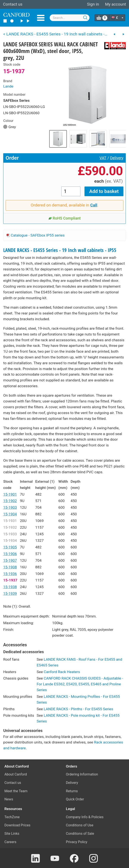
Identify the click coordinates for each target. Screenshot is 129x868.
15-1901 (10, 494)
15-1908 (10, 567)
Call (94, 205)
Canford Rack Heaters (62, 672)
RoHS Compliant (65, 218)
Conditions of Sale (80, 834)
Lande (8, 86)
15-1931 (10, 521)
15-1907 (10, 560)
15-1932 (10, 527)
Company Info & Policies (85, 817)
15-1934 (10, 540)
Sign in (93, 4)
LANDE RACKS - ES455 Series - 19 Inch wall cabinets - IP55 (60, 250)
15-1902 (10, 501)
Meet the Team (16, 791)
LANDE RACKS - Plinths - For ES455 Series (78, 709)
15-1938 (10, 587)
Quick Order (75, 799)
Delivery (117, 158)
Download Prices (18, 825)
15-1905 (10, 547)
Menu (41, 18)
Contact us (13, 4)
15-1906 (10, 554)
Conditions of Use (80, 825)
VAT (103, 158)
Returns (72, 791)
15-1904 (10, 514)
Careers (11, 842)
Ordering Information (82, 774)
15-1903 (10, 507)
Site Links (12, 834)
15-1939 (10, 593)
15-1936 (10, 574)
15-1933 (10, 534)
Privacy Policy (77, 842)
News (9, 799)
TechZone (12, 817)
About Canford (16, 774)
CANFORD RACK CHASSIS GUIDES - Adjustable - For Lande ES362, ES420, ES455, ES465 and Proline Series (80, 684)
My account (116, 4)
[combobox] (70, 18)
